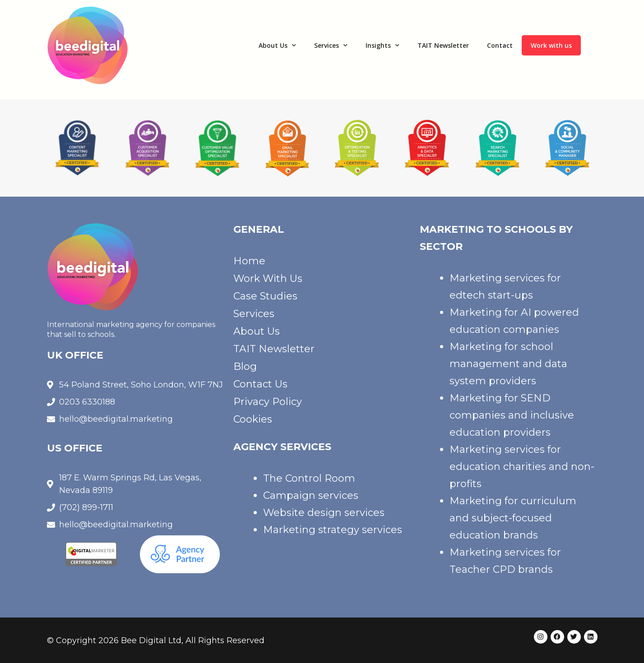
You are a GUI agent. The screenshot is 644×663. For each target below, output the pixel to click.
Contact (500, 45)
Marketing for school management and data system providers (508, 364)
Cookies (253, 419)
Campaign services (311, 495)
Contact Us (260, 384)
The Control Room (309, 478)
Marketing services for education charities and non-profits (522, 467)
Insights (382, 46)
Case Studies (265, 296)
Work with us (551, 45)
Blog (245, 366)
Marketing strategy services (333, 530)
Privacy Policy (268, 402)
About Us (277, 46)
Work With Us (268, 279)
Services (331, 46)
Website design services (324, 513)
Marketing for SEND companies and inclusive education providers (512, 415)
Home (249, 261)
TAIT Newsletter (443, 45)
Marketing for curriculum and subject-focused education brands (513, 518)
